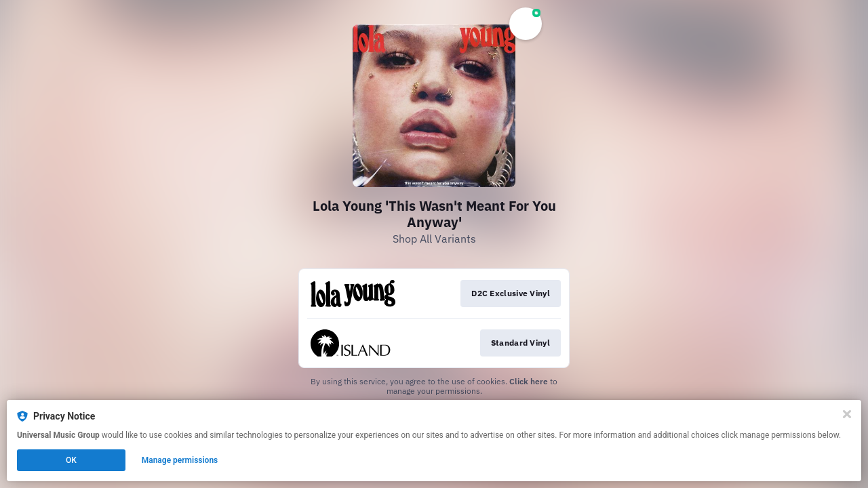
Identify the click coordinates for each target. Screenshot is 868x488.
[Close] (847, 414)
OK (71, 460)
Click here (529, 381)
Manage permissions (180, 460)
